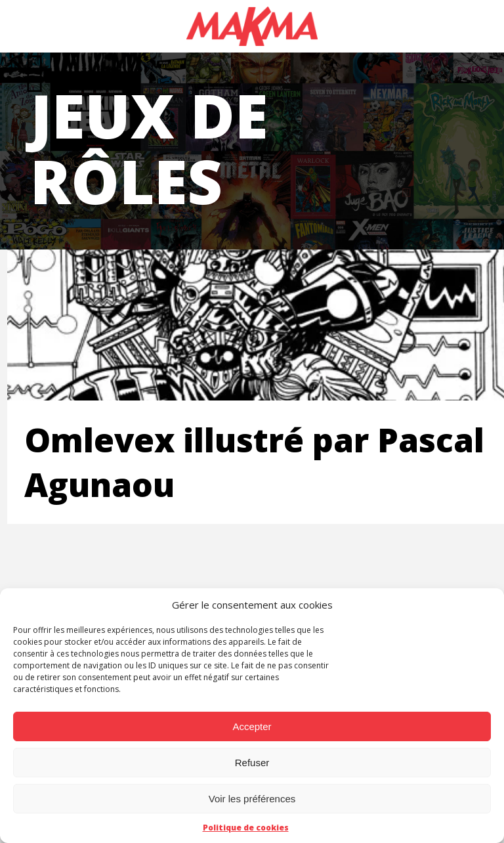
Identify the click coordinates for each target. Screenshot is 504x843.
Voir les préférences (252, 799)
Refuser (252, 763)
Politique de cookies (246, 828)
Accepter (252, 726)
